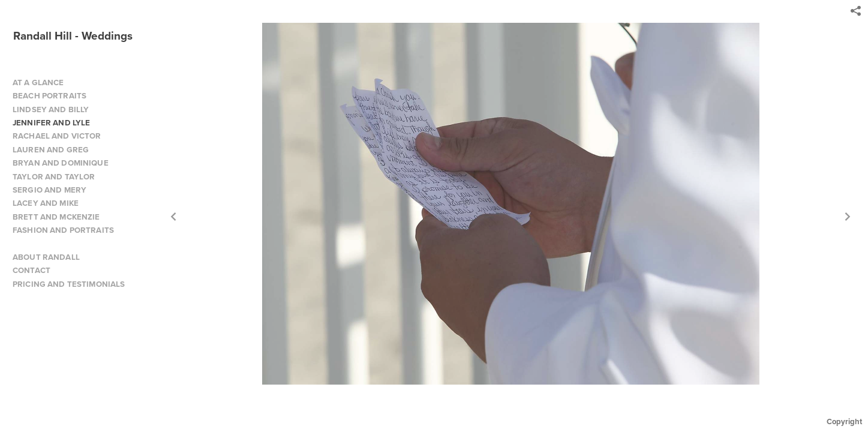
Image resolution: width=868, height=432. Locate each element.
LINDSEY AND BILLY (51, 109)
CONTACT (31, 270)
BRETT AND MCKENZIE (56, 217)
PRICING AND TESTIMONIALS (69, 284)
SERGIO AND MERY (49, 190)
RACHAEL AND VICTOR (57, 136)
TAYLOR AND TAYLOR (54, 177)
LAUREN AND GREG (51, 150)
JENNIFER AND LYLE (51, 123)
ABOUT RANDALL (46, 257)
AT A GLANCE (38, 82)
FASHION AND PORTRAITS (63, 230)
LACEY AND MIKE (46, 203)
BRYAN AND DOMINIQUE (61, 163)
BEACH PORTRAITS (49, 96)
